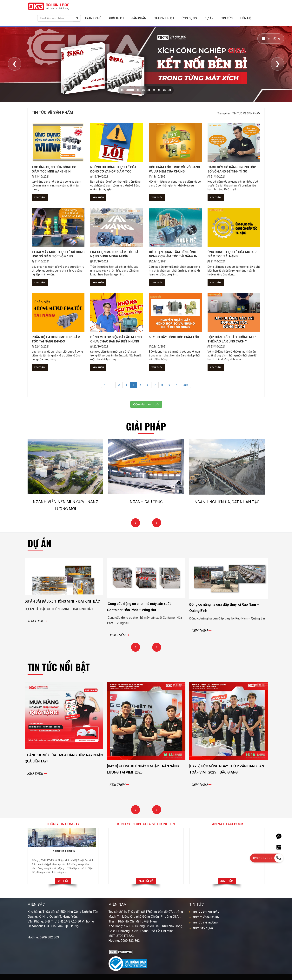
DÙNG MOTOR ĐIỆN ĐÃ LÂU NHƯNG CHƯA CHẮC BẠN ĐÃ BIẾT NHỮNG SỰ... (116, 341)
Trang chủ (93, 18)
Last (186, 385)
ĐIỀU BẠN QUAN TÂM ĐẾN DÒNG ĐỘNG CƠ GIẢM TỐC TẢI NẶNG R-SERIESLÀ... (173, 256)
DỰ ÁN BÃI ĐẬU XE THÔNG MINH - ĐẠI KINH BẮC (62, 601)
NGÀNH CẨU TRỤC (146, 502)
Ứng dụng (189, 18)
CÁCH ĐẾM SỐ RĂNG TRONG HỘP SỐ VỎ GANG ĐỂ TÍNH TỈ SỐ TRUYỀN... (232, 171)
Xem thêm (40, 197)
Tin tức (227, 18)
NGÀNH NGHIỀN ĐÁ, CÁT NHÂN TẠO (227, 502)
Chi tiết (63, 881)
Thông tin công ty (63, 851)
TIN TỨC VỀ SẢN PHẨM (246, 113)
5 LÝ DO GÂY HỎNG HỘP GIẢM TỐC (174, 337)
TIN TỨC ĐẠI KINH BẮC (206, 912)
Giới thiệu (116, 18)
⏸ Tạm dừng (271, 38)
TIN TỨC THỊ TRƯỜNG (205, 923)
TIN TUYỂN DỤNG (203, 928)
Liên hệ (246, 18)
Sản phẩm (139, 18)
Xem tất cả (146, 881)
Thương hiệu (164, 18)
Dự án (209, 18)
